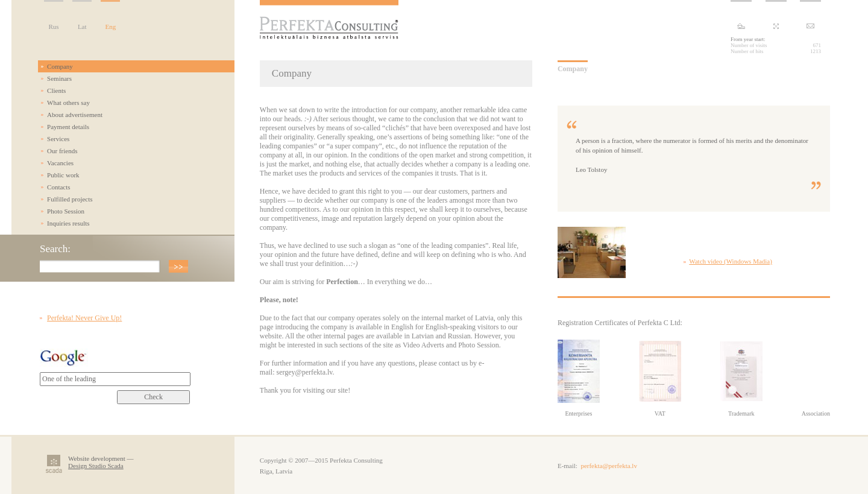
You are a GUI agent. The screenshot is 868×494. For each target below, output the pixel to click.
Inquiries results (68, 223)
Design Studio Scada (96, 466)
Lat (82, 27)
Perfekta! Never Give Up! (84, 318)
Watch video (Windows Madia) (731, 261)
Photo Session (66, 211)
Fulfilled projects (70, 199)
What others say (68, 103)
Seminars (59, 78)
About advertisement (75, 115)
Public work (63, 175)
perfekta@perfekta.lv (609, 466)
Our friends (62, 151)
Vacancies (60, 163)
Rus (54, 27)
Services (58, 139)
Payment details (68, 127)
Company (60, 66)
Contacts (59, 187)
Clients (56, 90)
